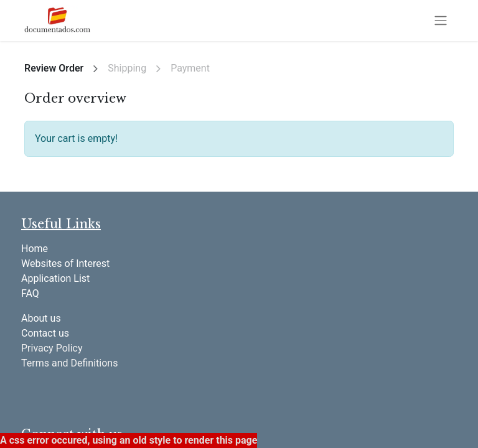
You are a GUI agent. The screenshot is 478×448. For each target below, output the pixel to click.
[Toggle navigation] (441, 21)
